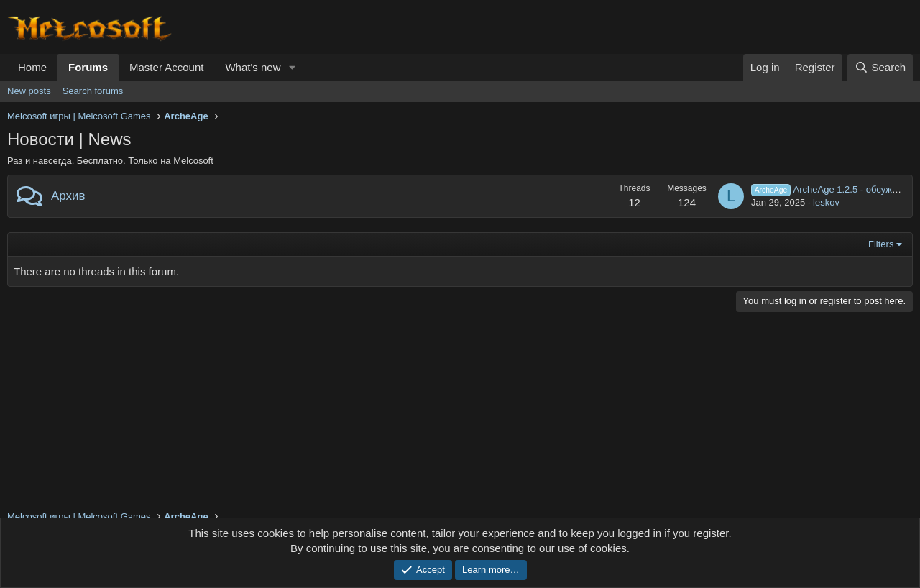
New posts (29, 91)
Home (32, 67)
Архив (68, 196)
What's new (253, 67)
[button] (292, 67)
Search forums (93, 91)
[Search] (880, 67)
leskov (826, 202)
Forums (88, 67)
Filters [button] (881, 244)
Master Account (166, 67)
